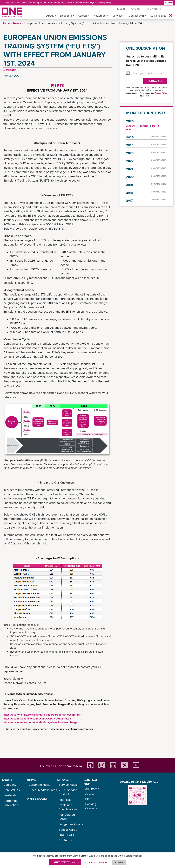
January (130, 126)
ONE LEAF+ (66, 835)
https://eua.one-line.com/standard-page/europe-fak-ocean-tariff (42, 715)
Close (169, 3)
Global (138, 9)
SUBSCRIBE (155, 81)
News (17, 23)
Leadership (11, 795)
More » (171, 16)
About (50, 16)
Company (10, 785)
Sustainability (158, 16)
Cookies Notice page (85, 3)
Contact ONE (136, 16)
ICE (10, 543)
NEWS (31, 780)
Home (6, 23)
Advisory (9, 70)
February (143, 126)
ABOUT (7, 780)
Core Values (12, 790)
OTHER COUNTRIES (96, 863)
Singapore (66, 16)
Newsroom (100, 16)
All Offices (92, 789)
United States (65, 862)
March (156, 126)
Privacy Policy (105, 3)
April (129, 129)
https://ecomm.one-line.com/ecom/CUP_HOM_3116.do (37, 718)
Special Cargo (68, 830)
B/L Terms (65, 840)
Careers (83, 16)
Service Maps (68, 785)
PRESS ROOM (37, 799)
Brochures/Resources (43, 790)
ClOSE (119, 863)
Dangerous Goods (71, 824)
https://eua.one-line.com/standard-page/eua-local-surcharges (41, 722)
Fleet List (65, 800)
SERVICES (64, 780)
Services (117, 16)
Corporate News (39, 785)
